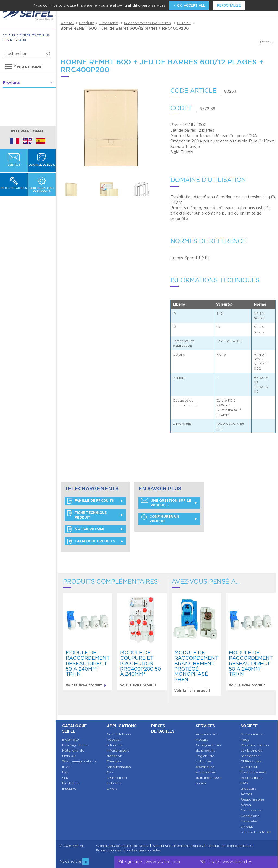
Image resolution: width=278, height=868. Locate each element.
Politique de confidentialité (228, 846)
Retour (267, 42)
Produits (87, 23)
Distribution (117, 778)
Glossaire (249, 788)
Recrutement (252, 778)
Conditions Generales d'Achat (250, 821)
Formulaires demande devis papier (209, 778)
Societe (249, 726)
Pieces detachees (163, 728)
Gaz (65, 778)
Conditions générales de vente (123, 846)
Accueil (67, 23)
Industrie (114, 783)
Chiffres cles (251, 761)
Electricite (71, 740)
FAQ (244, 783)
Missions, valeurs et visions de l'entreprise (255, 750)
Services (205, 726)
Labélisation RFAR (256, 832)
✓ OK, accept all (189, 5)
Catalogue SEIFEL (74, 728)
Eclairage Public (75, 745)
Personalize (229, 5)
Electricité (109, 23)
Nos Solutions (119, 734)
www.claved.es (237, 862)
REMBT (184, 23)
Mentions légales (188, 846)
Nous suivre (74, 861)
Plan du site (162, 846)
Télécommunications (79, 761)
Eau (65, 772)
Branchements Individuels (148, 23)
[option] (78, 189)
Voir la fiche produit (86, 685)
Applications (122, 726)
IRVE (66, 767)
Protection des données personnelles (129, 850)
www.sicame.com (163, 862)
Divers (112, 788)
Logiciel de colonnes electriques (205, 761)
